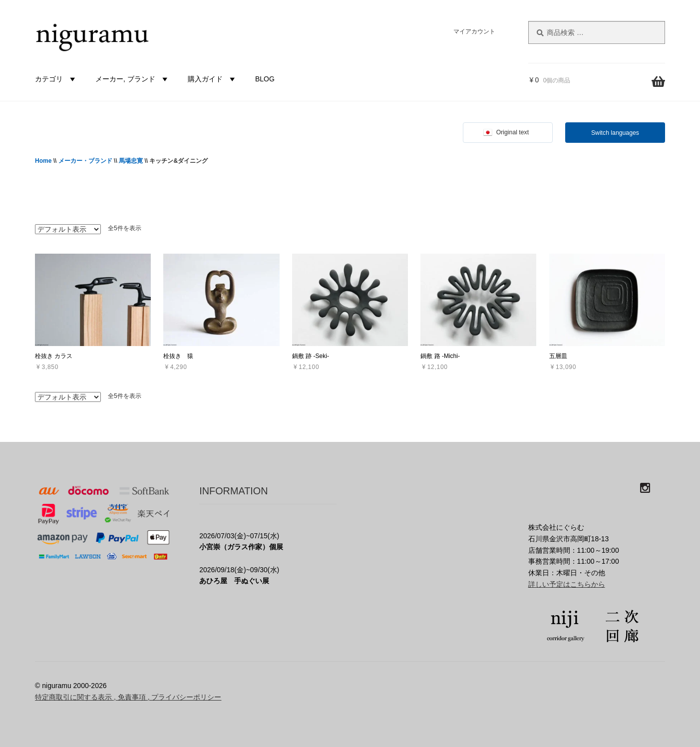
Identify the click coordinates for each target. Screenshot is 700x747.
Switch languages (615, 133)
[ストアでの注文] (68, 229)
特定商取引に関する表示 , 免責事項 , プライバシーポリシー (128, 697)
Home (43, 161)
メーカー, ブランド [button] (133, 79)
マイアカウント (474, 31)
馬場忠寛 (131, 161)
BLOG (265, 79)
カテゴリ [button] (56, 79)
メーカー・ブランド (85, 161)
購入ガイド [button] (213, 79)
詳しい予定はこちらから (567, 584)
